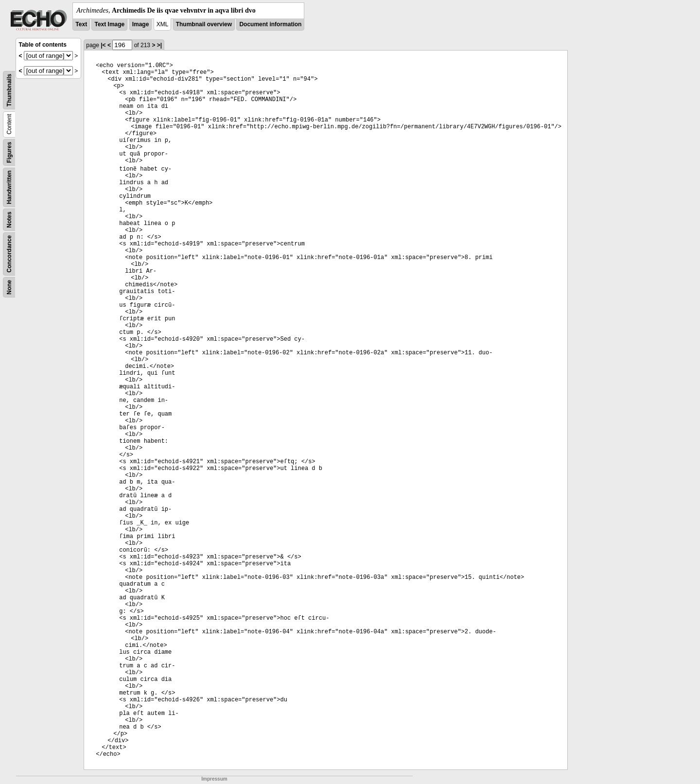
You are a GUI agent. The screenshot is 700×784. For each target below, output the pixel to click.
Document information (270, 24)
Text (81, 24)
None (9, 287)
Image (141, 24)
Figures (9, 152)
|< (103, 45)
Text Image (109, 24)
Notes (9, 219)
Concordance (9, 254)
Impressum (214, 779)
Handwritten (9, 187)
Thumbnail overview (204, 24)
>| (159, 45)
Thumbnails (9, 90)
